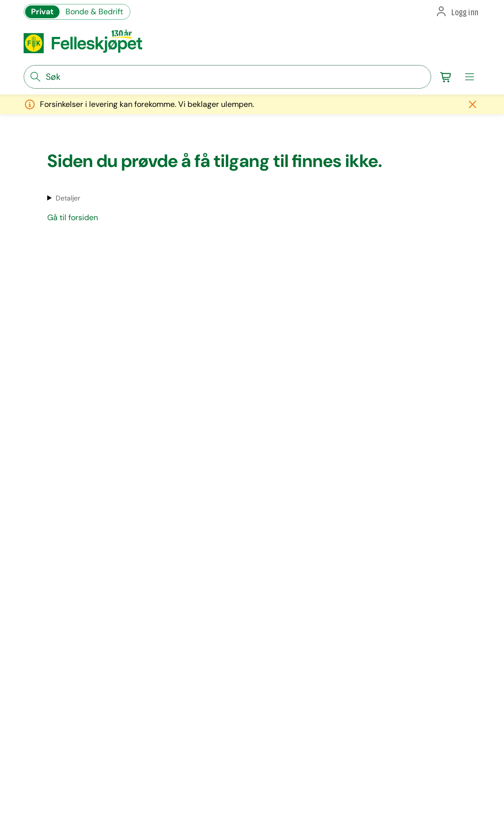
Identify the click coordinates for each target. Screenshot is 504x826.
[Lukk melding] (472, 104)
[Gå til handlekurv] (446, 77)
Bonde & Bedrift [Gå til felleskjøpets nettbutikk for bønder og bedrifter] (94, 12)
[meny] (470, 77)
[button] (457, 12)
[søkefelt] (227, 77)
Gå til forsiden (73, 217)
